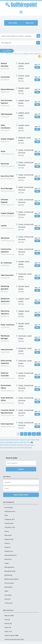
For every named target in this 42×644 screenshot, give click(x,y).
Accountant (5, 77)
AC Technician (6, 263)
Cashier (4, 226)
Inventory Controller (5, 374)
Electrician (5, 164)
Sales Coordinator (6, 126)
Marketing (8, 575)
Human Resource (11, 555)
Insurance (8, 559)
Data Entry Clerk (7, 176)
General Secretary (5, 65)
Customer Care (10, 527)
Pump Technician (8, 325)
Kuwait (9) (8, 623)
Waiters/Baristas (7, 89)
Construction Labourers (6, 250)
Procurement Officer (6, 387)
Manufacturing (10, 571)
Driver (3, 151)
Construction (9, 523)
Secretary (8, 595)
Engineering (9, 539)
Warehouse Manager (5, 337)
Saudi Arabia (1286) (11, 635)
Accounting (9, 507)
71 (34, 434)
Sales (6, 591)
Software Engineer (4, 201)
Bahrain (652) (9, 615)
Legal (6, 563)
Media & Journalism (11, 579)
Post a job (13, 23)
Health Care (9, 551)
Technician (8, 603)
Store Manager (7, 188)
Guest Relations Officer (7, 399)
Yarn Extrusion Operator (7, 102)
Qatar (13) (8, 631)
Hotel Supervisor (7, 424)
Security (7, 599)
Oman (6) (8, 627)
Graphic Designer (7, 139)
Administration (10, 511)
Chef (6, 515)
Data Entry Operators (5, 312)
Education (8, 535)
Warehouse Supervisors (5, 300)
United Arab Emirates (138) (14, 639)
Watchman (5, 238)
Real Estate (8, 587)
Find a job (29, 23)
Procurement (9, 583)
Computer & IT (10, 519)
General (7, 547)
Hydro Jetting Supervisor (6, 362)
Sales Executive (7, 349)
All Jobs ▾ (7, 51)
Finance (7, 543)
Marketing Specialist (5, 288)
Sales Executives (7, 275)
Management (9, 567)
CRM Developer (7, 114)
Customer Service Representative (8, 411)
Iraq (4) (7, 619)
